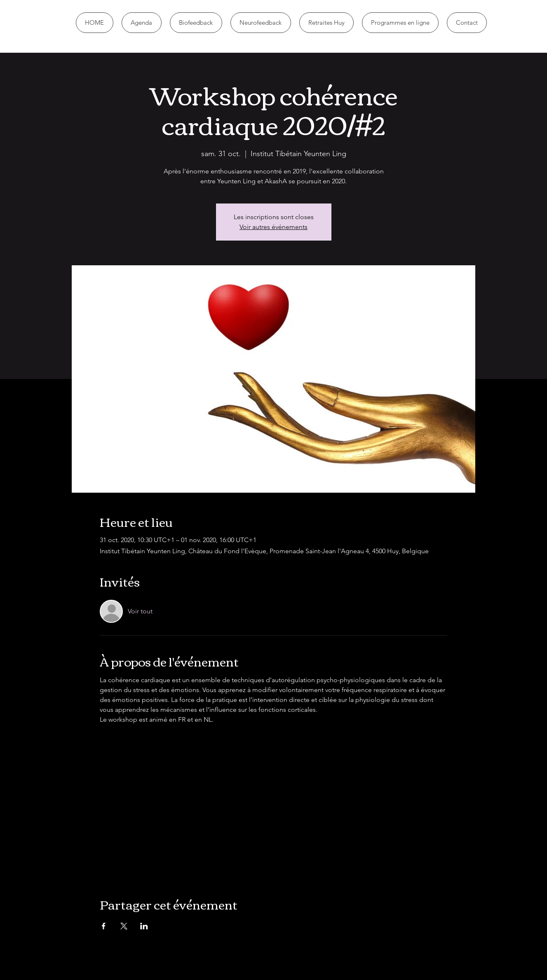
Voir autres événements (273, 227)
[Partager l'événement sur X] (124, 926)
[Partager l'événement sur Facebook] (104, 926)
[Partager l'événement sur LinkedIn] (144, 926)
